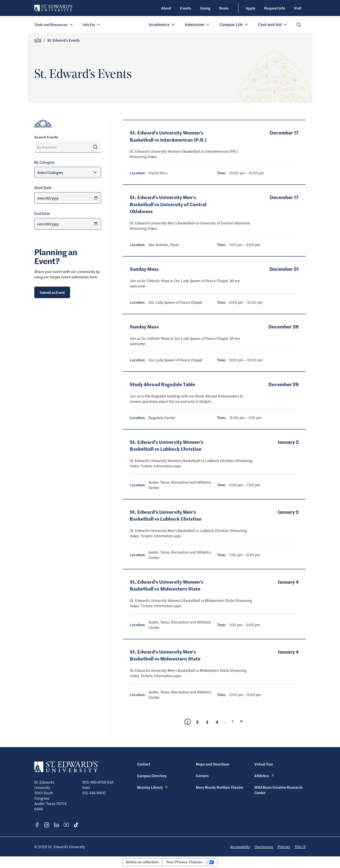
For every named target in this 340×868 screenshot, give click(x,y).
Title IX (300, 847)
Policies (284, 847)
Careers (202, 776)
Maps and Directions (213, 764)
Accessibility (240, 847)
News (224, 8)
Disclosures (264, 847)
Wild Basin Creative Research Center (278, 790)
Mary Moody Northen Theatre (220, 787)
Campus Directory (152, 776)
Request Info (275, 8)
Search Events (46, 137)
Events (186, 8)
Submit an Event (52, 292)
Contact (144, 764)
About (166, 8)
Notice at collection (142, 862)
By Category (45, 162)
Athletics (265, 776)
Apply (250, 8)
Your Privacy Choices (184, 862)
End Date (42, 213)
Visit (298, 8)
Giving (205, 8)
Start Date (43, 187)
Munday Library (153, 787)
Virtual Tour (264, 764)
